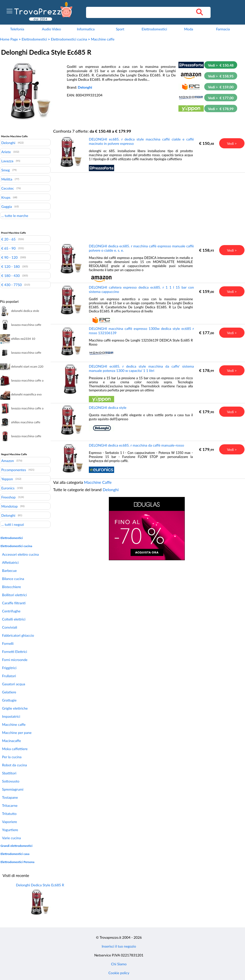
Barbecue (9, 571)
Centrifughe (11, 611)
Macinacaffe (12, 741)
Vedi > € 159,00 (221, 87)
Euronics (8, 488)
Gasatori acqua (14, 684)
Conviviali (10, 627)
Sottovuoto (11, 781)
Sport (120, 29)
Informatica (86, 29)
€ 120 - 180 (11, 266)
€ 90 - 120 (9, 257)
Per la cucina (12, 757)
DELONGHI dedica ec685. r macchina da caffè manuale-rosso (136, 445)
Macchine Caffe (98, 482)
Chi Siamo (119, 964)
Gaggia (7, 206)
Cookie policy (119, 973)
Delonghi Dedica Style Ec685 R (40, 885)
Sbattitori (9, 773)
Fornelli (8, 643)
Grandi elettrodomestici (16, 846)
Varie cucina (11, 838)
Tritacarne (10, 805)
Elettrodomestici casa (15, 854)
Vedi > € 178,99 (221, 109)
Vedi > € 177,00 (221, 98)
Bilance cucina (13, 579)
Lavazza (7, 161)
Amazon (8, 461)
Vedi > (232, 143)
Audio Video (52, 29)
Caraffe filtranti (14, 603)
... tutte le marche (15, 215)
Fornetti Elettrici (15, 652)
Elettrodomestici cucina (69, 39)
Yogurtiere (10, 830)
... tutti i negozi (13, 524)
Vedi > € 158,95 (221, 76)
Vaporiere (9, 822)
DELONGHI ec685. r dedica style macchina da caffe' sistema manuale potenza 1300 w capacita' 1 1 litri (141, 368)
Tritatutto (9, 814)
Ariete (6, 152)
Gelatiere (9, 692)
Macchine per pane (17, 733)
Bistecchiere (12, 587)
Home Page (9, 39)
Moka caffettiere (15, 749)
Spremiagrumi (13, 789)
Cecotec (8, 188)
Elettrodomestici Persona (17, 862)
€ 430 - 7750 (12, 285)
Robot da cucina (14, 765)
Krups (6, 197)
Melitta (7, 179)
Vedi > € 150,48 (221, 65)
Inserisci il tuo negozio (119, 946)
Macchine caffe (103, 39)
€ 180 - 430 (11, 275)
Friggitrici (9, 668)
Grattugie (9, 700)
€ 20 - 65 (8, 239)
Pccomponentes (14, 470)
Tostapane (10, 797)
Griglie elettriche (15, 708)
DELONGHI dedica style (108, 407)
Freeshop (8, 497)
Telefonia (17, 29)
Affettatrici (10, 562)
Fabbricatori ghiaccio (18, 635)
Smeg (6, 170)
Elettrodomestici (154, 29)
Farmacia (223, 29)
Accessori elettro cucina (20, 554)
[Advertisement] (147, 208)
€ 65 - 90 (8, 248)
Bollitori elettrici (14, 595)
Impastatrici (11, 716)
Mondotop (9, 506)
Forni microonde (15, 660)
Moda (189, 29)
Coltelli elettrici (14, 619)
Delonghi (85, 87)
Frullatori (9, 676)
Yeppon (7, 479)
